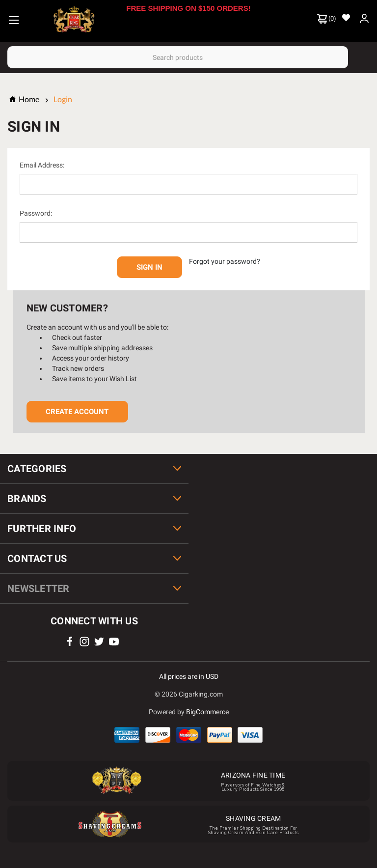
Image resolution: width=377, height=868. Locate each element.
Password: (36, 213)
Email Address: (42, 165)
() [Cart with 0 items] (327, 19)
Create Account (77, 412)
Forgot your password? (225, 261)
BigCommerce (207, 712)
